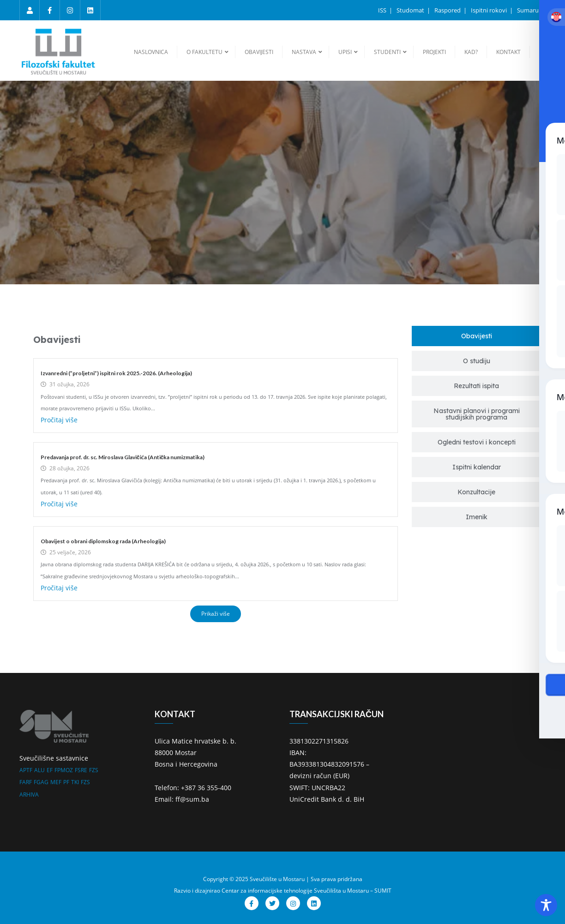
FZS (94, 770)
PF (66, 782)
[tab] (476, 336)
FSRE (81, 770)
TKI (75, 782)
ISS (383, 10)
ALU (39, 770)
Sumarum (531, 10)
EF (50, 770)
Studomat (411, 10)
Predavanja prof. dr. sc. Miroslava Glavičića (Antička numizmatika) (123, 457)
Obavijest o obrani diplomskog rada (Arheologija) (103, 541)
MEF (56, 782)
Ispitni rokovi (490, 10)
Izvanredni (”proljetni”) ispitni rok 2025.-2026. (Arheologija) (116, 373)
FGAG (41, 782)
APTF (26, 770)
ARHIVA (29, 795)
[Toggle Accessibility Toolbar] (546, 905)
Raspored (448, 10)
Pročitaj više (59, 420)
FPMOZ (64, 770)
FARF (26, 782)
